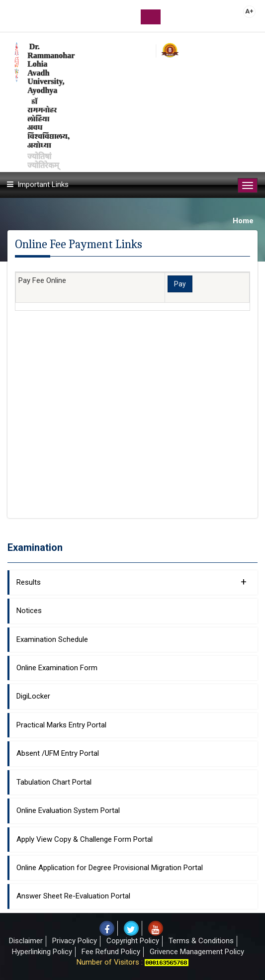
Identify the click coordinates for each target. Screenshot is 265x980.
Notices (29, 611)
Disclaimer (26, 941)
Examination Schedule (52, 639)
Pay (180, 284)
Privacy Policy (75, 941)
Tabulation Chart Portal (54, 782)
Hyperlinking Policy (42, 952)
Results (132, 582)
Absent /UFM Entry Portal (58, 753)
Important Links (43, 184)
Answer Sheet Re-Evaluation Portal (73, 896)
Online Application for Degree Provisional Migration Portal (110, 868)
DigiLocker (33, 696)
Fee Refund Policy (111, 952)
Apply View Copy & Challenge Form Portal (85, 839)
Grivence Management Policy (197, 952)
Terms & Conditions (201, 941)
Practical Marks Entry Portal (61, 725)
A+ (249, 11)
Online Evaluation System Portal (68, 810)
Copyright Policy (133, 941)
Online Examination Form (57, 668)
